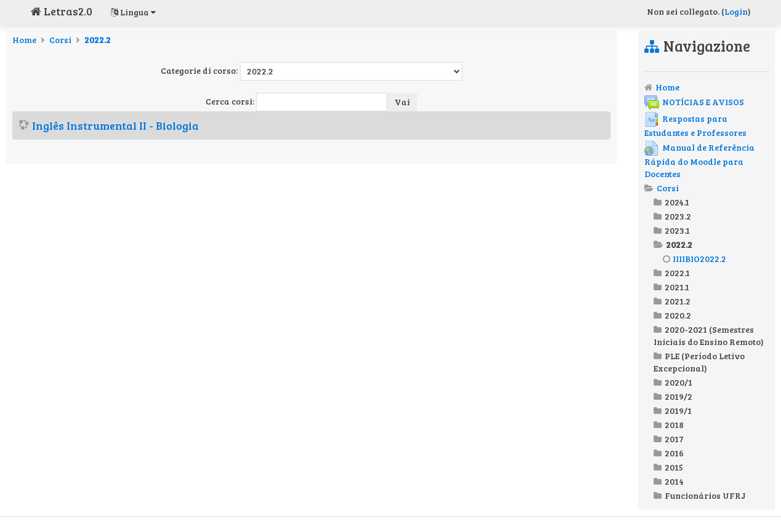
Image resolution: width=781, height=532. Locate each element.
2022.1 (677, 273)
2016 (674, 453)
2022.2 (98, 40)
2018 (674, 425)
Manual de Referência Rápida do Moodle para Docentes (699, 161)
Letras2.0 (62, 11)
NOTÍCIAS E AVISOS (694, 102)
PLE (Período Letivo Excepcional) (699, 362)
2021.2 (678, 301)
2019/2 (679, 396)
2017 (674, 439)
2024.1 (677, 202)
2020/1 (679, 382)
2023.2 (678, 216)
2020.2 (678, 315)
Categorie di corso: (199, 70)
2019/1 (678, 411)
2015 (674, 467)
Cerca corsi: (231, 101)
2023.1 (677, 230)
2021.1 (677, 287)
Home (24, 40)
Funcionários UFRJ (705, 495)
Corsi (60, 40)
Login (736, 11)
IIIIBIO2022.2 (695, 259)
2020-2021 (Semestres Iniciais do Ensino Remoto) (709, 335)
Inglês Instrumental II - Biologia (115, 125)
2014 (674, 481)
